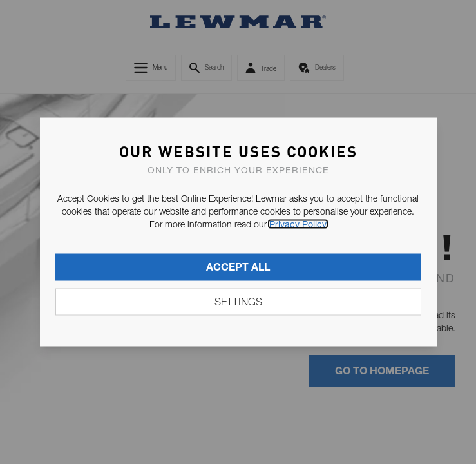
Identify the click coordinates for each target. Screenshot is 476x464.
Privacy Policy (298, 224)
